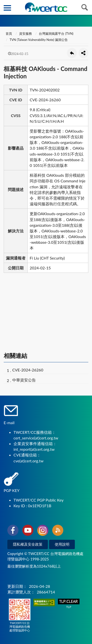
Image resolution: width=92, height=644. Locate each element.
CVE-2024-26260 (28, 370)
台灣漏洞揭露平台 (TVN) (56, 34)
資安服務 (26, 34)
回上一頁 (72, 53)
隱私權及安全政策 (28, 544)
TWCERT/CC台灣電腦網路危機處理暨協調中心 (20, 615)
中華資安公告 (24, 380)
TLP (69, 604)
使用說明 (62, 544)
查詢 (85, 7)
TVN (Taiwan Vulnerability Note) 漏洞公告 (39, 40)
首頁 (8, 34)
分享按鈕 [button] (83, 53)
